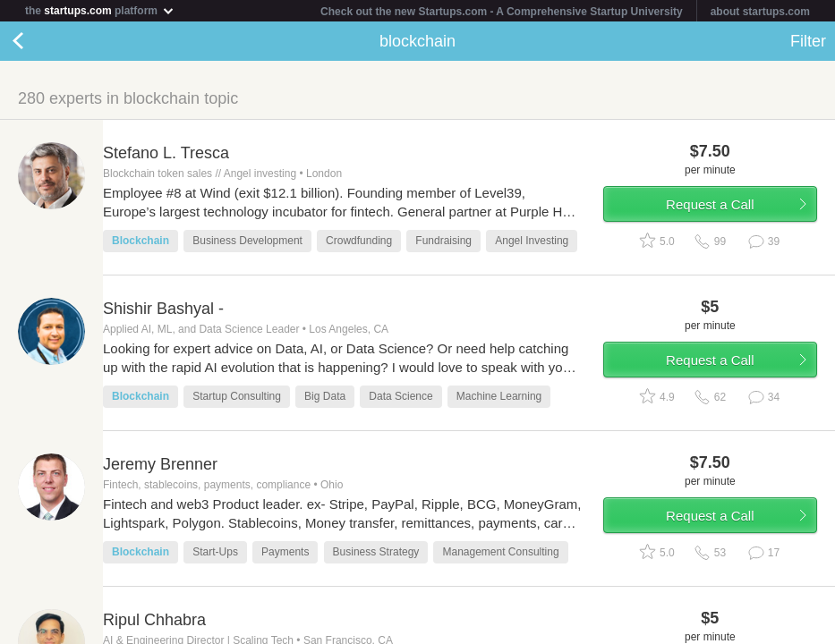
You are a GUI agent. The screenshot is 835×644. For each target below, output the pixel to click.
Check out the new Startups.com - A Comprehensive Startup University (502, 12)
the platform (100, 10)
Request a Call (710, 204)
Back (36, 41)
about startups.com (760, 12)
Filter (808, 41)
